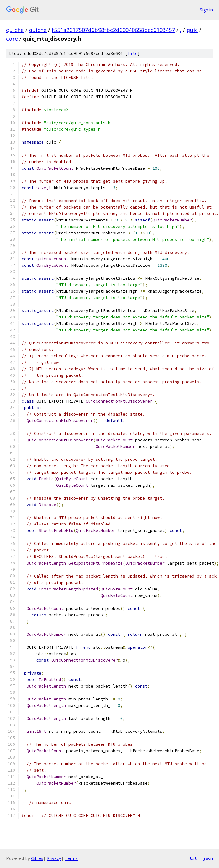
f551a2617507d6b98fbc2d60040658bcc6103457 (113, 30)
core (12, 39)
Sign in (206, 10)
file (133, 53)
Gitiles (37, 858)
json (208, 858)
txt (193, 858)
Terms (71, 858)
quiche (15, 30)
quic (192, 30)
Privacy (54, 858)
